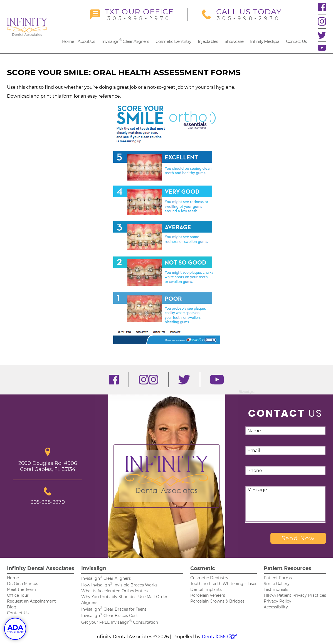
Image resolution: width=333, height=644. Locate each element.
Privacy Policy (277, 601)
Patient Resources (288, 568)
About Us (86, 41)
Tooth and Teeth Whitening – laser (224, 584)
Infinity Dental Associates (41, 568)
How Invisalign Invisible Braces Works (119, 585)
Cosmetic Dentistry (173, 41)
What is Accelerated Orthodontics (114, 591)
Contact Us (296, 41)
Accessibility (276, 607)
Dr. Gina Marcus (23, 584)
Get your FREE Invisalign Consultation (120, 622)
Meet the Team (21, 589)
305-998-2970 (132, 14)
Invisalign (94, 568)
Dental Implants (206, 589)
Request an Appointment (31, 601)
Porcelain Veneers (208, 595)
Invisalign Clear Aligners (125, 41)
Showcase (234, 41)
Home (68, 41)
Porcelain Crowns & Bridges (217, 601)
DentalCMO (219, 637)
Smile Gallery (277, 584)
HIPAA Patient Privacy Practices (295, 595)
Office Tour (18, 595)
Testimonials (276, 589)
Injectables (208, 41)
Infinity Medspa (265, 41)
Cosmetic (203, 568)
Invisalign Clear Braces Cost (110, 616)
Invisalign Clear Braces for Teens (114, 609)
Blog (12, 607)
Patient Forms (278, 578)
